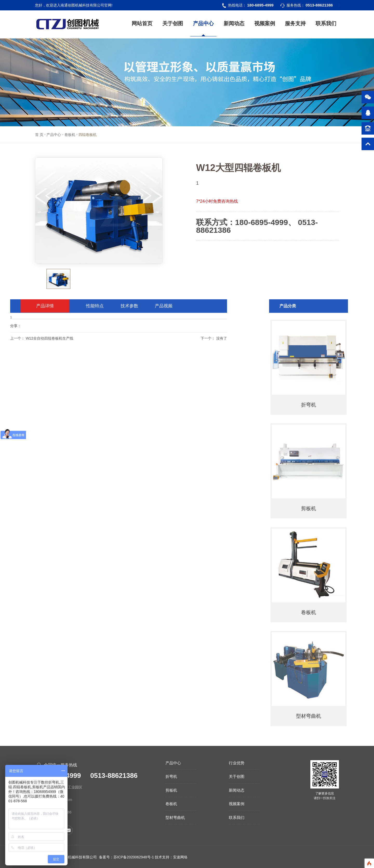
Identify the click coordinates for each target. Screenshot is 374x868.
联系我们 (326, 23)
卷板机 (70, 135)
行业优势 (237, 763)
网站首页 (142, 23)
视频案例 (265, 23)
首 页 (39, 135)
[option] (99, 211)
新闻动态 (234, 23)
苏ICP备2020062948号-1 (134, 857)
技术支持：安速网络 (171, 857)
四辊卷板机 (88, 135)
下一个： (110, 338)
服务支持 (295, 23)
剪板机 (171, 790)
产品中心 (203, 23)
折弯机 (171, 776)
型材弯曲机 (175, 817)
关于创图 (173, 23)
